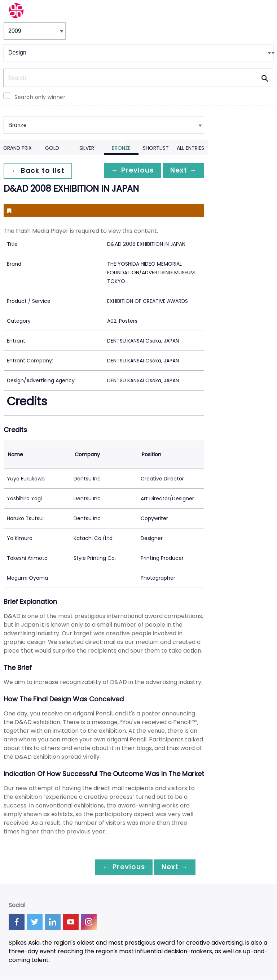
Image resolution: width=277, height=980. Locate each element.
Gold (52, 148)
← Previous (129, 171)
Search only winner (40, 97)
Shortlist (156, 148)
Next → (182, 171)
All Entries (190, 148)
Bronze (121, 148)
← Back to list (39, 171)
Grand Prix (17, 148)
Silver (87, 148)
